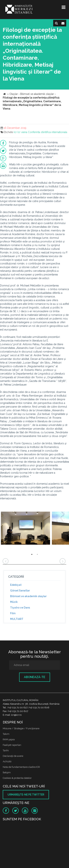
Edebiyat (16, 585)
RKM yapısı (9, 739)
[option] (25, 529)
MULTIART (17, 619)
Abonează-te (35, 677)
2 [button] (37, 554)
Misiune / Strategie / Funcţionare (21, 728)
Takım (6, 734)
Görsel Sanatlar (20, 591)
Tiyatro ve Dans (20, 608)
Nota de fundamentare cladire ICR (21, 767)
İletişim (7, 772)
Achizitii (7, 761)
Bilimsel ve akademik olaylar (28, 596)
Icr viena (22, 132)
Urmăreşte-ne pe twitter (26, 795)
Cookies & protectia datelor (17, 778)
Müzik (14, 602)
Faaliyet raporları (12, 745)
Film (13, 613)
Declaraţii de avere (13, 756)
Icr (15, 132)
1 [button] (32, 554)
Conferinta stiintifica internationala (48, 132)
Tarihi (6, 750)
